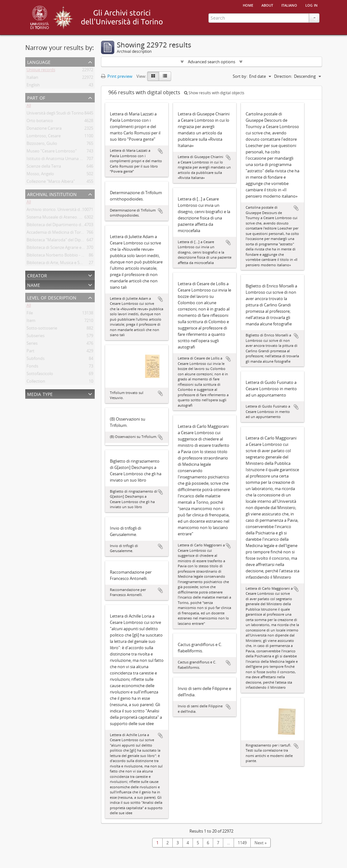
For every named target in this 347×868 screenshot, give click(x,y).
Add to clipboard (160, 151)
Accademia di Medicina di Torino (57, 233)
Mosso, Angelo (40, 175)
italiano (289, 5)
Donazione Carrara (44, 129)
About (267, 5)
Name (34, 284)
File (30, 314)
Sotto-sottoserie (42, 329)
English (33, 86)
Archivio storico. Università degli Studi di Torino (71, 211)
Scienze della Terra (44, 167)
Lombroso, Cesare (44, 137)
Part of (36, 97)
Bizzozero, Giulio (42, 145)
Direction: (283, 76)
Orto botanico (40, 122)
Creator (37, 275)
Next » (260, 843)
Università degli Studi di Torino (55, 114)
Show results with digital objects (214, 93)
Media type (40, 394)
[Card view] (153, 76)
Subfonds (36, 360)
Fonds (32, 367)
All (29, 107)
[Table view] (165, 76)
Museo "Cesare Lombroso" (52, 152)
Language (39, 62)
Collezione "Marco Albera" (51, 182)
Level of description (52, 297)
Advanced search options (212, 62)
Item (31, 322)
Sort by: (240, 76)
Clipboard (314, 43)
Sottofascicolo (40, 375)
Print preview (117, 76)
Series (32, 344)
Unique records (41, 71)
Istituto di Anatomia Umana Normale (61, 160)
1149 (242, 843)
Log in (311, 5)
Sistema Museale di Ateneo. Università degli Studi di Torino (81, 218)
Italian (32, 78)
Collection (36, 382)
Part (30, 352)
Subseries (36, 337)
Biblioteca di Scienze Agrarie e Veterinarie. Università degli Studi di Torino (94, 249)
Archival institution (52, 194)
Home (248, 5)
